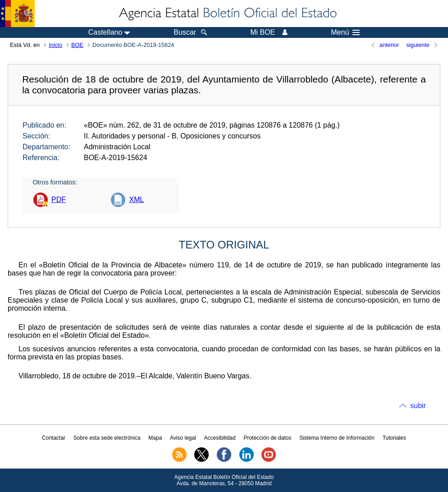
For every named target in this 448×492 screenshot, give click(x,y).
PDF (59, 200)
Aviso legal (183, 438)
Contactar (54, 438)
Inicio (55, 45)
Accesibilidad (220, 438)
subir (418, 406)
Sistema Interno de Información (337, 438)
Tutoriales (394, 438)
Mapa (155, 438)
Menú (345, 32)
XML (136, 200)
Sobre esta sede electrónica (107, 438)
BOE (77, 45)
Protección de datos (267, 438)
